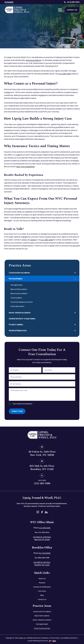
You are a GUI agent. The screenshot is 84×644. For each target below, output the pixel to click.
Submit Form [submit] (17, 411)
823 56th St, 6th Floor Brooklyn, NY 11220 (42, 564)
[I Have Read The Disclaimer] (10, 404)
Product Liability (16, 325)
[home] (42, 435)
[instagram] (38, 512)
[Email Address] (42, 384)
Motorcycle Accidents (19, 293)
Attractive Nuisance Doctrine (22, 302)
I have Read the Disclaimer (23, 404)
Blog (42, 595)
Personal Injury (16, 279)
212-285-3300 (65, 74)
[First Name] (25, 370)
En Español (9, 2)
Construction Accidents (19, 273)
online (33, 240)
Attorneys (42, 591)
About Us (42, 578)
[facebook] (42, 512)
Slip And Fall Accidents (19, 289)
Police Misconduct (17, 306)
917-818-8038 (45, 553)
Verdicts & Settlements (42, 587)
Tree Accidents (16, 298)
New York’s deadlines (25, 167)
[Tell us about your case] (42, 394)
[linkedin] (46, 512)
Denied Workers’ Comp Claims (22, 319)
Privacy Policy (55, 638)
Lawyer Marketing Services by (42, 641)
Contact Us (42, 599)
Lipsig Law (22, 638)
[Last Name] (59, 370)
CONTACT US (72, 10)
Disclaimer (45, 638)
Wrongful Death (16, 285)
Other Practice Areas (42, 628)
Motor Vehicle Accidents (20, 313)
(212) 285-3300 (72, 2)
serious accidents (33, 60)
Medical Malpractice (18, 330)
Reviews (42, 583)
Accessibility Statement (69, 638)
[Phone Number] (42, 377)
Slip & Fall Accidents (42, 616)
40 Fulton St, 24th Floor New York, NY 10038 (42, 538)
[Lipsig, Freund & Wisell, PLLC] (17, 10)
